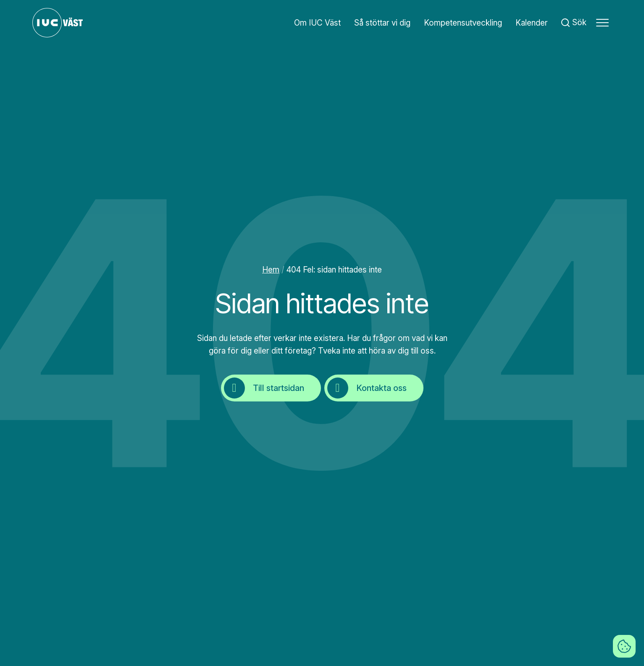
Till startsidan (264, 388)
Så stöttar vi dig (382, 23)
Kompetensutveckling (463, 23)
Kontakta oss (367, 388)
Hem (271, 270)
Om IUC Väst (317, 23)
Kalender (532, 23)
